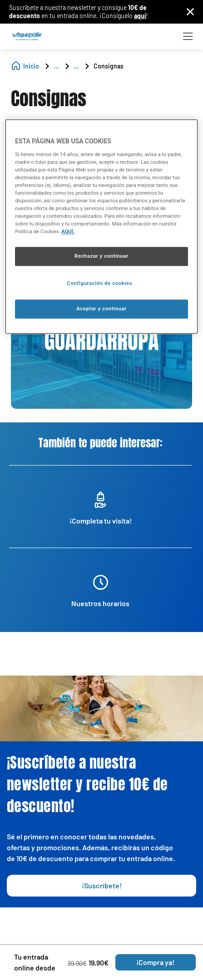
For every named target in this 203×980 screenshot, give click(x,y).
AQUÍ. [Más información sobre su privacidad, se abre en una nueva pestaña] (68, 232)
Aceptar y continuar (101, 309)
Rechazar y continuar (101, 256)
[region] (101, 226)
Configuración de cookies (100, 283)
